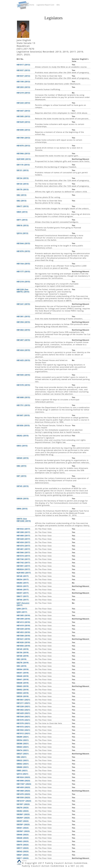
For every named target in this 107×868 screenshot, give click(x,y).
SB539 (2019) (23, 696)
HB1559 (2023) (23, 797)
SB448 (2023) (23, 838)
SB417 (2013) (23, 206)
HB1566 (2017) (23, 552)
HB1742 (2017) (23, 563)
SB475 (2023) (23, 845)
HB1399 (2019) (23, 619)
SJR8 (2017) (22, 609)
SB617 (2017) (23, 596)
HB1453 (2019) (23, 632)
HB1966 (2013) (23, 153)
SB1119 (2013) (23, 165)
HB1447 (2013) (23, 111)
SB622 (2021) (23, 760)
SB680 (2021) (23, 767)
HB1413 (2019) (23, 622)
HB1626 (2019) (23, 642)
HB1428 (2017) (23, 539)
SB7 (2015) (22, 476)
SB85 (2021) (22, 771)
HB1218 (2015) (23, 282)
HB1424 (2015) (23, 350)
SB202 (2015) (23, 436)
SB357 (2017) (23, 593)
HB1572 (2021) (23, 727)
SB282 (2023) (23, 811)
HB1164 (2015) (23, 264)
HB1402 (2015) (23, 330)
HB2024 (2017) (23, 569)
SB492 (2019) (23, 690)
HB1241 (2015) (23, 304)
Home (32, 5)
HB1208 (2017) (23, 532)
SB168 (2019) (23, 656)
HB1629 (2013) (23, 122)
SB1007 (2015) (23, 415)
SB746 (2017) (23, 600)
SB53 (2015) (22, 446)
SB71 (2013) (22, 220)
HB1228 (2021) (23, 706)
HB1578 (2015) (23, 385)
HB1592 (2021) (23, 730)
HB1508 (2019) (23, 636)
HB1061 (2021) (23, 700)
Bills (58, 5)
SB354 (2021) (23, 740)
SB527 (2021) (23, 754)
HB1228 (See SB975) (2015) (23, 291)
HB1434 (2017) (23, 542)
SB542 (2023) (23, 851)
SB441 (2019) (23, 679)
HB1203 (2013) (23, 87)
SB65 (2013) (22, 212)
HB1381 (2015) (23, 316)
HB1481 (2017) (23, 549)
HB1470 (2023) (23, 794)
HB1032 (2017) (23, 529)
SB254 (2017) (23, 579)
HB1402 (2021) (23, 710)
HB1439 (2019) (23, 629)
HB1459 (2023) (23, 787)
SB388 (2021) (23, 744)
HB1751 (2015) (23, 405)
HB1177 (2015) (23, 271)
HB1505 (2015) (23, 375)
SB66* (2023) (23, 855)
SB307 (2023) (23, 821)
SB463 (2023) (23, 841)
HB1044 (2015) (23, 243)
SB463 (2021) (23, 747)
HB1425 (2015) (23, 360)
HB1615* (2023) (24, 801)
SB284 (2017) (23, 583)
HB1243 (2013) (23, 103)
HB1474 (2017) (23, 546)
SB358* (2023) (23, 824)
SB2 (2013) (22, 195)
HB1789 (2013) (23, 138)
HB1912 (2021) (23, 733)
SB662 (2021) (23, 764)
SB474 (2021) (23, 750)
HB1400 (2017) (23, 536)
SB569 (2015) (23, 458)
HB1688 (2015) (23, 397)
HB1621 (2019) (23, 639)
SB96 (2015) (22, 509)
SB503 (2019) (23, 693)
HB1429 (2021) (23, 713)
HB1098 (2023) (23, 781)
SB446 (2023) (23, 835)
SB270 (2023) (23, 808)
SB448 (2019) (23, 683)
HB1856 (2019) (23, 646)
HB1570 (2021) (23, 720)
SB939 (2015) (23, 499)
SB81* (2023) (23, 858)
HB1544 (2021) (23, 717)
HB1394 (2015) (23, 322)
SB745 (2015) (23, 486)
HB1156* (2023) (24, 784)
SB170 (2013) (23, 189)
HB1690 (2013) (23, 130)
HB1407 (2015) (23, 340)
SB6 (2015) (22, 466)
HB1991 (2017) (23, 566)
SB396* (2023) (23, 831)
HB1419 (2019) (23, 626)
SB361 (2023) (23, 828)
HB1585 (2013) (23, 116)
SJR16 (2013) (23, 233)
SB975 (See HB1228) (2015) (24, 520)
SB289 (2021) (23, 737)
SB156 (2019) (23, 653)
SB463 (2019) (23, 686)
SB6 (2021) (22, 757)
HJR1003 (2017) (24, 573)
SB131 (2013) (23, 170)
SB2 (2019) (22, 659)
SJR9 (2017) (22, 612)
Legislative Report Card (45, 5)
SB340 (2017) (23, 590)
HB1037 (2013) (23, 70)
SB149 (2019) (23, 649)
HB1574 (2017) (23, 556)
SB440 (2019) (23, 676)
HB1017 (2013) (23, 65)
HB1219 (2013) (23, 93)
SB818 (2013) (23, 225)
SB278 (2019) (23, 663)
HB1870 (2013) (23, 146)
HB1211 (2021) (23, 703)
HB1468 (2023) (23, 791)
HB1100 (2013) (23, 82)
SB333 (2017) (23, 586)
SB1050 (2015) (23, 425)
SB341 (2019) (23, 673)
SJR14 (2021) (23, 774)
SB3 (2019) (22, 666)
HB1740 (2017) (23, 559)
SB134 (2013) (23, 178)
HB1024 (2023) (23, 777)
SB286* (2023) (23, 814)
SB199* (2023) (23, 804)
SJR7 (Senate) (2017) (23, 604)
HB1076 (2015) (23, 251)
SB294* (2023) (23, 818)
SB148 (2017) (23, 576)
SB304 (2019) (23, 669)
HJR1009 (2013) (24, 159)
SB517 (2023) (23, 848)
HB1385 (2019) (23, 615)
